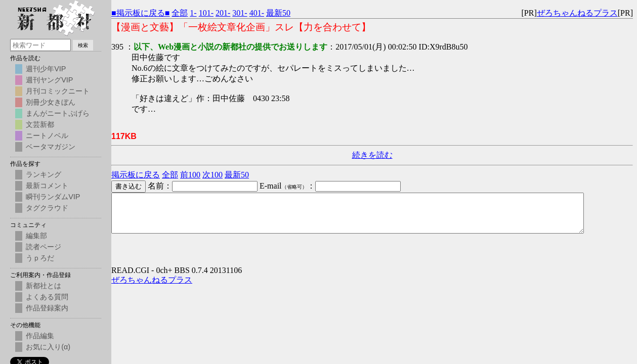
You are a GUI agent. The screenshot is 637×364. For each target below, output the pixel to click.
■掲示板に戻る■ (140, 13)
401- (257, 13)
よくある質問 (47, 297)
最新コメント (47, 186)
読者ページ (44, 247)
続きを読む (372, 155)
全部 (180, 13)
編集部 (36, 236)
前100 (190, 175)
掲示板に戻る (136, 175)
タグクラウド (47, 208)
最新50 (278, 13)
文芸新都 (40, 124)
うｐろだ (40, 258)
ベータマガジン (51, 147)
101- (206, 13)
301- (240, 13)
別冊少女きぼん (51, 102)
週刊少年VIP (46, 69)
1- (193, 13)
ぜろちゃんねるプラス (577, 13)
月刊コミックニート (58, 91)
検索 (83, 45)
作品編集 (40, 336)
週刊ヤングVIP (49, 80)
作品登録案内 (47, 308)
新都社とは (44, 286)
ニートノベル (47, 135)
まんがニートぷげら (58, 113)
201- (223, 13)
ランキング (44, 174)
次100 (213, 175)
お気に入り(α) (48, 347)
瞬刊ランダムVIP (53, 197)
